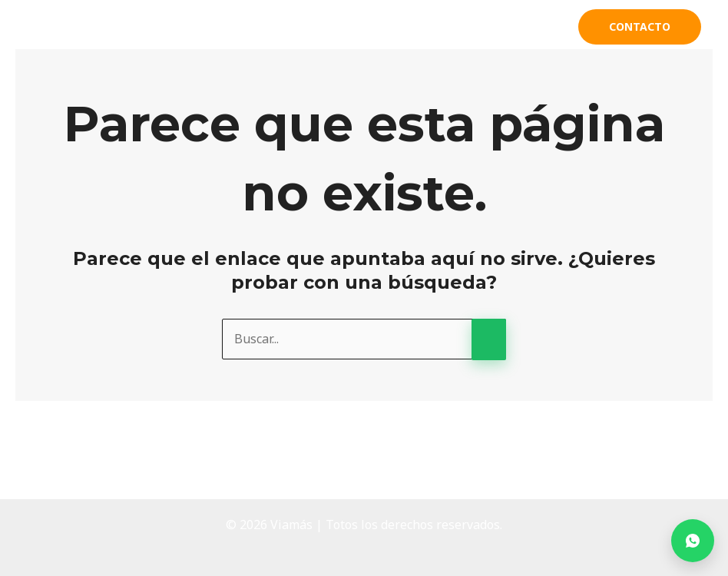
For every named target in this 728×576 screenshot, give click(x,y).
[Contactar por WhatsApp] (693, 541)
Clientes (524, 27)
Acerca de (336, 27)
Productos (425, 27)
